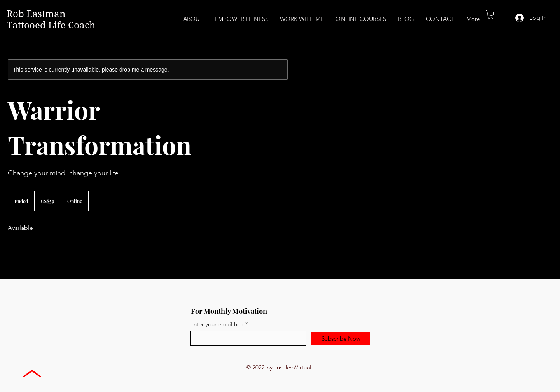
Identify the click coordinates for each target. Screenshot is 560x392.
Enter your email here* (219, 324)
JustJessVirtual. (294, 367)
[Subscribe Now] (341, 339)
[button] (491, 15)
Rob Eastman (37, 14)
